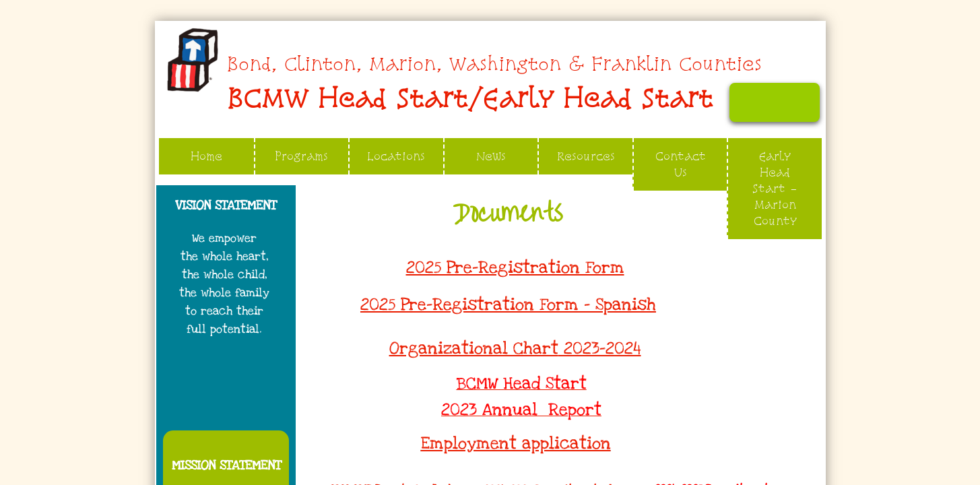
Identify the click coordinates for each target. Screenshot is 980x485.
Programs (301, 156)
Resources (586, 156)
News (491, 156)
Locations (396, 156)
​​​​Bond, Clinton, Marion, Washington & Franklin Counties (494, 64)
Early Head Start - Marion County (775, 188)
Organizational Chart (474, 348)
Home (206, 156)
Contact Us (681, 164)
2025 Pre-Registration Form (515, 267)
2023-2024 (600, 348)
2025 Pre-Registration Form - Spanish (508, 304)
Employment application (516, 443)
